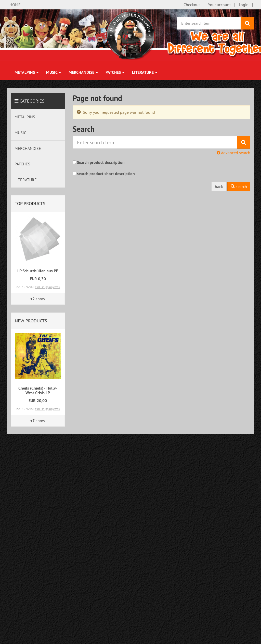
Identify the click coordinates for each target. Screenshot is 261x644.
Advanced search (233, 153)
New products (31, 321)
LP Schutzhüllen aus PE (38, 271)
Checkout (192, 5)
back (219, 187)
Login (244, 5)
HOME (15, 5)
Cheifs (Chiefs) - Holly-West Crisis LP (38, 390)
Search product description (101, 162)
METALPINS (27, 72)
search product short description (106, 174)
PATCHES (115, 72)
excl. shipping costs (47, 287)
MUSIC (54, 72)
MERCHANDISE (83, 72)
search (239, 187)
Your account (219, 5)
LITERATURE (145, 72)
